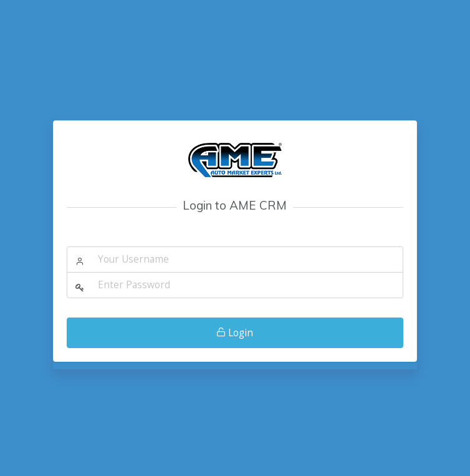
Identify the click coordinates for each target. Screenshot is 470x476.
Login (235, 333)
